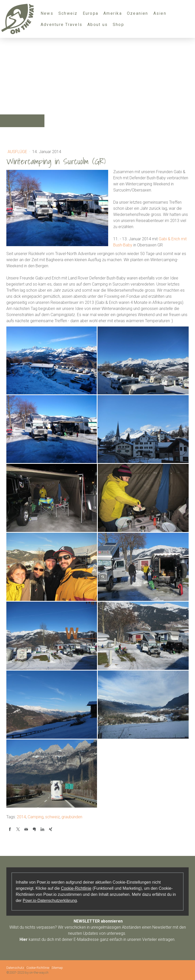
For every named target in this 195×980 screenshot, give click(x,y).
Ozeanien (138, 13)
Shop (118, 25)
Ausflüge (18, 152)
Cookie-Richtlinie (76, 888)
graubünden (72, 817)
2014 (21, 817)
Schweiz (68, 13)
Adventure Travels (61, 25)
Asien (160, 13)
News (47, 13)
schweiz (52, 817)
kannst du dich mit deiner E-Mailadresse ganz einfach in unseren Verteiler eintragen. (97, 939)
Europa (91, 13)
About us (97, 25)
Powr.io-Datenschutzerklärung (50, 901)
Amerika (113, 13)
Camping (36, 817)
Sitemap (57, 968)
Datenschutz (15, 968)
